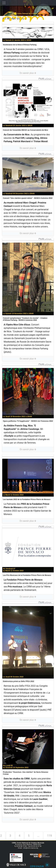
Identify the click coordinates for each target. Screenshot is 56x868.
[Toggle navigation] (4, 3)
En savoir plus (28, 73)
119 (49, 836)
